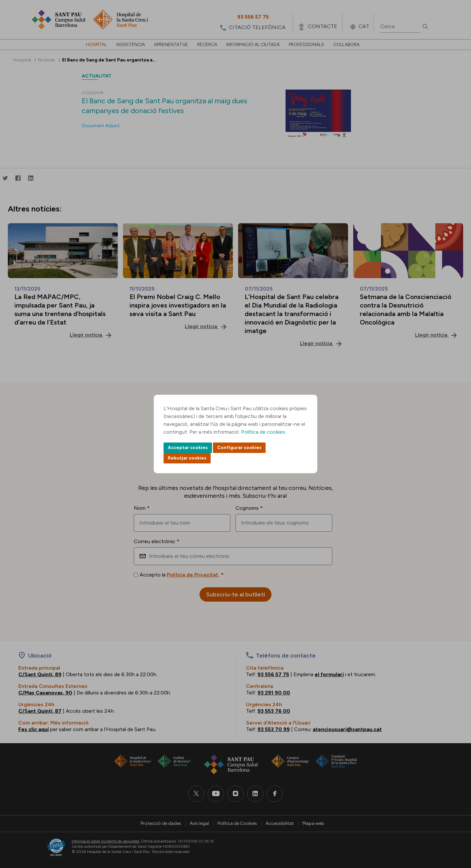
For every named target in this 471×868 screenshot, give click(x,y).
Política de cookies (263, 432)
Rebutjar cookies (187, 458)
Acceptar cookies (188, 448)
